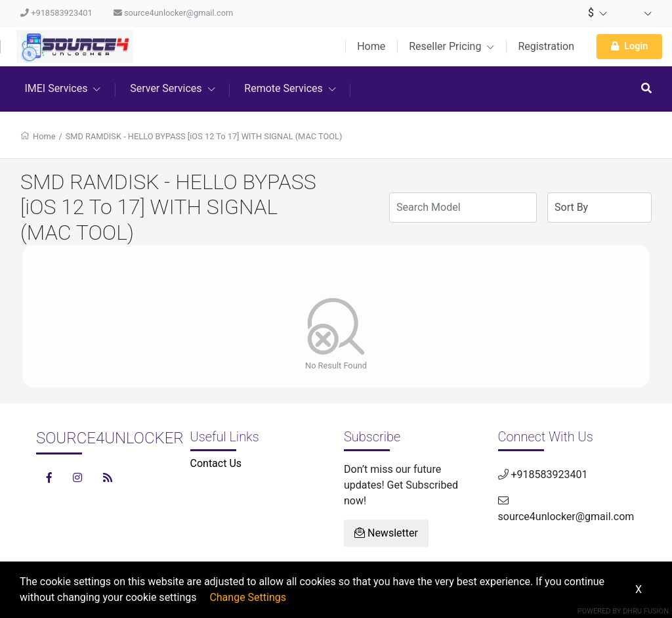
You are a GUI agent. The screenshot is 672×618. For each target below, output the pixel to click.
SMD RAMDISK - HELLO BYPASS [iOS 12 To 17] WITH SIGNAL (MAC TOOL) (204, 136)
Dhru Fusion (646, 611)
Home (371, 46)
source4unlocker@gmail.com (173, 13)
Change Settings (248, 597)
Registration (546, 46)
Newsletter (386, 533)
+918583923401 (56, 13)
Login (629, 46)
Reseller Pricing (451, 46)
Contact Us (216, 463)
